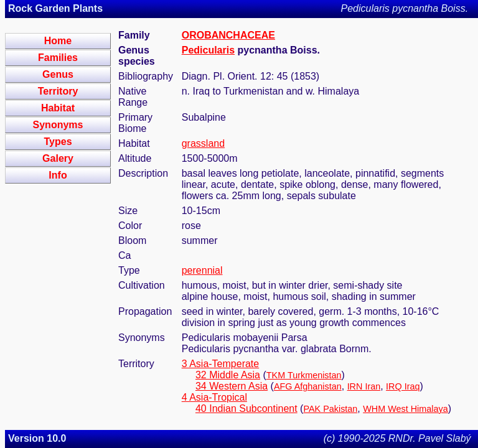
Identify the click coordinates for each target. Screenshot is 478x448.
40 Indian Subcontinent (246, 408)
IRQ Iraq (403, 386)
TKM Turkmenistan (304, 375)
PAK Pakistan (330, 409)
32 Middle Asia (228, 375)
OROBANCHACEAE (228, 35)
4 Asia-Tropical (214, 397)
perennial (202, 270)
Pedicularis (208, 50)
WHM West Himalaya (405, 409)
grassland (203, 143)
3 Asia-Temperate (221, 364)
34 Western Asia (232, 386)
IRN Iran (364, 386)
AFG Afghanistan (308, 386)
